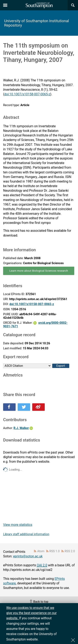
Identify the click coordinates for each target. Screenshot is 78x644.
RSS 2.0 (70, 551)
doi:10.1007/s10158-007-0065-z (27, 94)
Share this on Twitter (24, 407)
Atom (41, 551)
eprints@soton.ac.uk (28, 556)
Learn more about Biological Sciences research (39, 271)
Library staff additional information (26, 534)
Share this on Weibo (38, 407)
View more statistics (18, 525)
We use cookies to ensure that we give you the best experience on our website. (31, 613)
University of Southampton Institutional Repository (37, 23)
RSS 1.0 (54, 551)
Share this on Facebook (9, 407)
